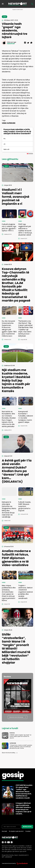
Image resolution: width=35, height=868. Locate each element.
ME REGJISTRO (27, 827)
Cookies (28, 831)
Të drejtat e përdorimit (16, 831)
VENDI (4, 123)
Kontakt (4, 831)
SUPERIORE (11, 123)
